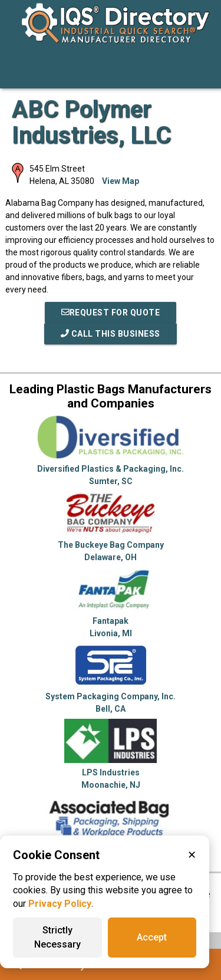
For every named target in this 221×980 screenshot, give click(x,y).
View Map (121, 181)
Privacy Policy (60, 904)
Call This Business (111, 334)
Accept (152, 937)
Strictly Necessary (57, 937)
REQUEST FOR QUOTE (111, 313)
